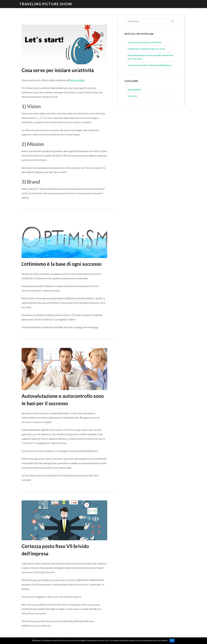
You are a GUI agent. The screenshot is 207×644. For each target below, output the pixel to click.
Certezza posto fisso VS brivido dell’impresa (150, 65)
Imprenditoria (135, 89)
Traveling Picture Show (46, 4)
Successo (132, 96)
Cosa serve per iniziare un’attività (58, 70)
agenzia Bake (78, 80)
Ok (172, 641)
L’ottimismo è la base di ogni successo (62, 264)
